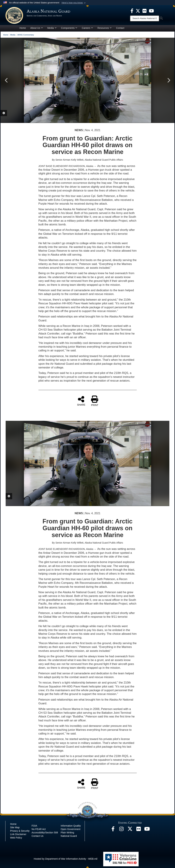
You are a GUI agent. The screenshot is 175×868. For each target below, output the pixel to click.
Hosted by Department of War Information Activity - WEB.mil (66, 859)
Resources (105, 28)
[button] (74, 3)
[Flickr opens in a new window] (139, 830)
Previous (6, 80)
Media (52, 28)
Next (169, 80)
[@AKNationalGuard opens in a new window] (130, 830)
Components (69, 28)
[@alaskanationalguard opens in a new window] (122, 830)
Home (23, 28)
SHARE (81, 401)
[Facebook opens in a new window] (113, 830)
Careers (87, 28)
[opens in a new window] (132, 11)
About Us (37, 28)
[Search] (145, 18)
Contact (120, 28)
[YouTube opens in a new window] (147, 830)
